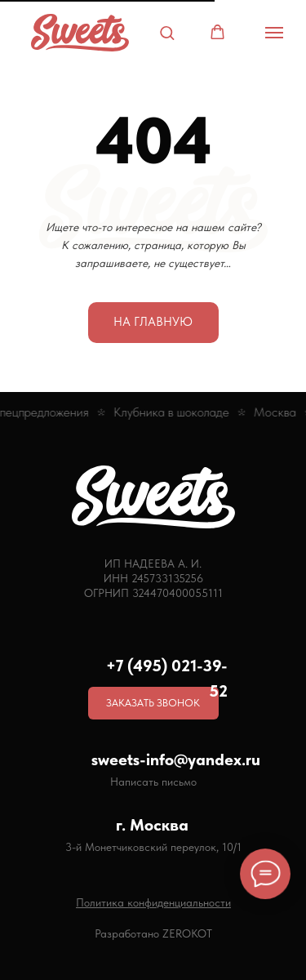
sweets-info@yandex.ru (176, 759)
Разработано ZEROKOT (153, 933)
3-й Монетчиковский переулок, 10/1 (153, 847)
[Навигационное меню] (274, 33)
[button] (167, 32)
